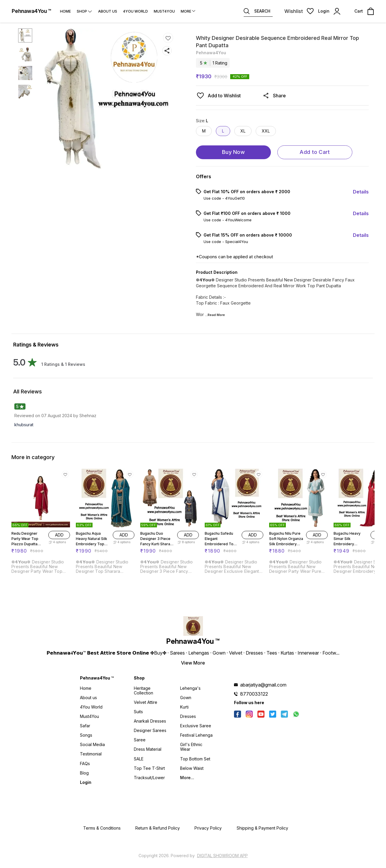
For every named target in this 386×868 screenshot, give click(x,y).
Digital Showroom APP (222, 856)
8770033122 (254, 694)
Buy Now (233, 152)
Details (361, 192)
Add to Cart (315, 152)
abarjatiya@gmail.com (263, 685)
